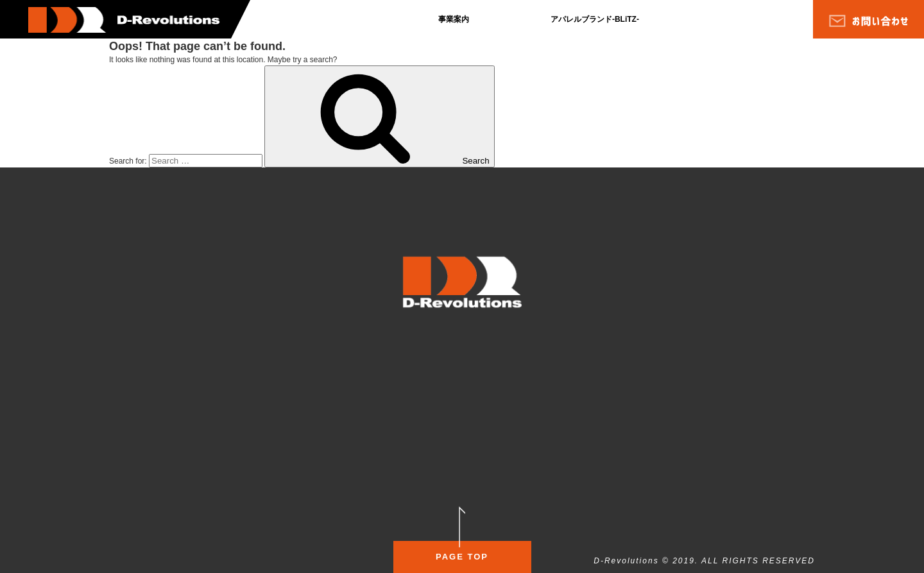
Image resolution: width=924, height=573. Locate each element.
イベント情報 (639, 391)
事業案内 (454, 19)
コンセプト (424, 397)
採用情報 (222, 384)
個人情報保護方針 (336, 355)
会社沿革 (222, 355)
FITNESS (569, 350)
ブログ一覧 (141, 373)
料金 (475, 391)
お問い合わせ (329, 382)
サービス (420, 407)
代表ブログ (226, 400)
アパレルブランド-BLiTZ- (595, 19)
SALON (418, 354)
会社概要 (137, 407)
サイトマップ (329, 365)
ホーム (133, 355)
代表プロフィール (237, 368)
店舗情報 (483, 405)
